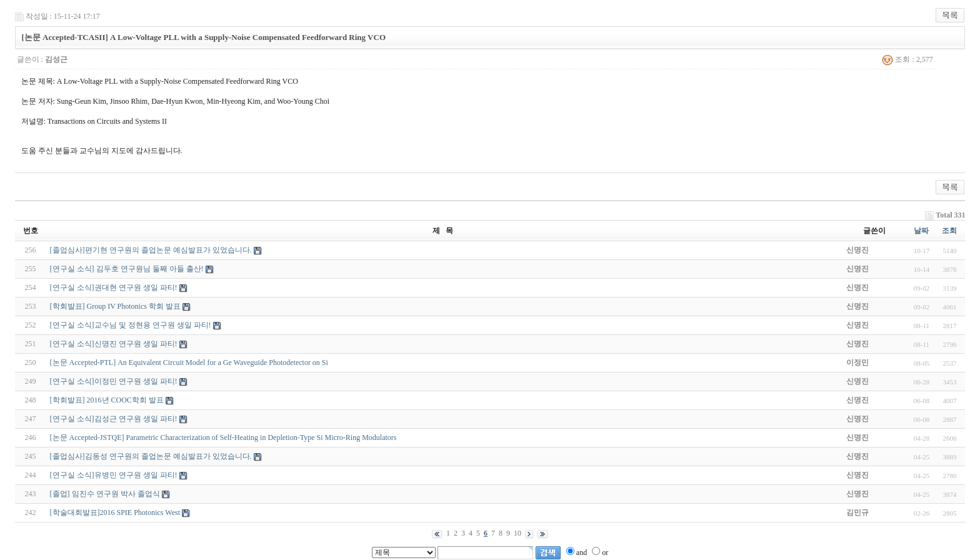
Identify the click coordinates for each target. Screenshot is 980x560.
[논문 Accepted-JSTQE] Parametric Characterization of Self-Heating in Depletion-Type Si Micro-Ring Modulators (223, 437)
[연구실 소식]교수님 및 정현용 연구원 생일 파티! (131, 325)
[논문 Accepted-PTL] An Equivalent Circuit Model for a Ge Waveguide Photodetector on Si (189, 362)
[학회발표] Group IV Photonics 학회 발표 (115, 306)
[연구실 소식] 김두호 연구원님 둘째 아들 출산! (127, 269)
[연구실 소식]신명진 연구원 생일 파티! (114, 344)
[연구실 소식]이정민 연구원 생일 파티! (114, 381)
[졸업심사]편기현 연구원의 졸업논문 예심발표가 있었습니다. (151, 250)
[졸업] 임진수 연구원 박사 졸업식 (105, 494)
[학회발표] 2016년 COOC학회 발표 (107, 400)
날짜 (921, 231)
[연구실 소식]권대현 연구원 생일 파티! (114, 287)
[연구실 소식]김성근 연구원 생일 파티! (114, 419)
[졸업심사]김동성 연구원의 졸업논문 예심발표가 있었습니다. (151, 456)
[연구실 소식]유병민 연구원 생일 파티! (114, 475)
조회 (949, 231)
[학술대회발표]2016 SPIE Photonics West (115, 512)
